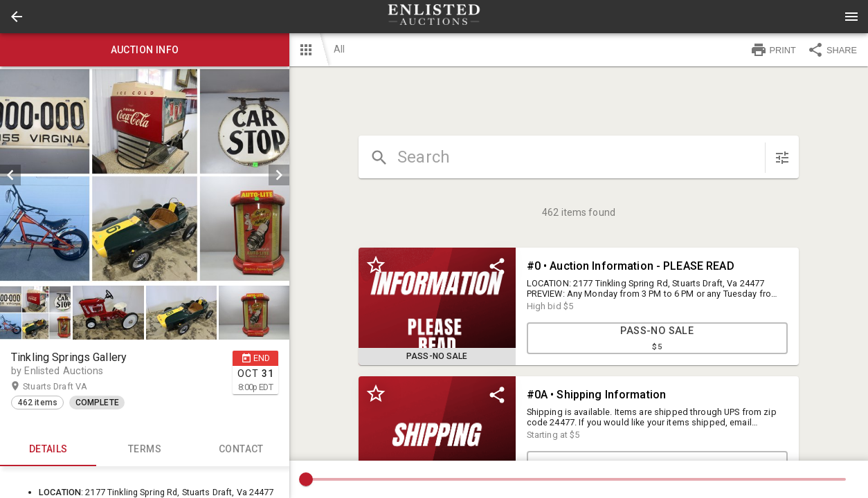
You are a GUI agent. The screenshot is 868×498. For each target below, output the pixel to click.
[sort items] (782, 158)
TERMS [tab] (144, 450)
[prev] (10, 175)
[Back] (17, 17)
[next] (279, 175)
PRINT (773, 50)
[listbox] (145, 175)
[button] (17, 17)
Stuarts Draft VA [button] (69, 387)
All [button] (339, 49)
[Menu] (851, 17)
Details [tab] (48, 450)
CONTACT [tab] (241, 450)
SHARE (832, 50)
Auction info (145, 50)
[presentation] (434, 17)
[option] (145, 175)
